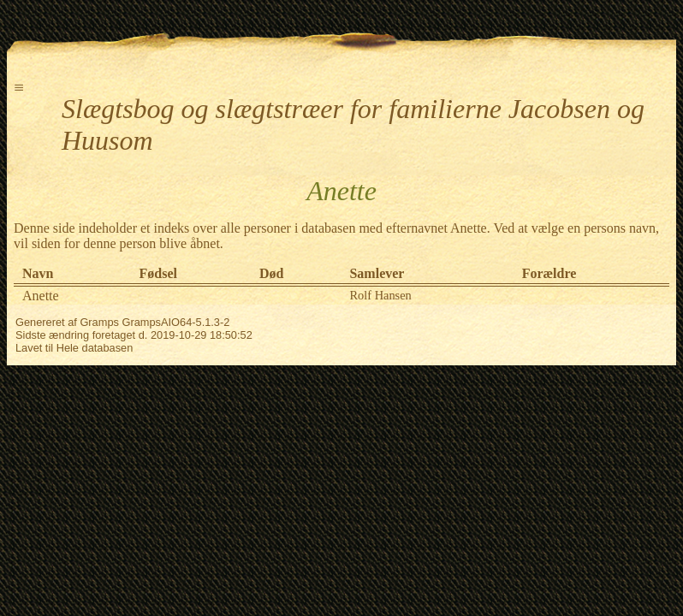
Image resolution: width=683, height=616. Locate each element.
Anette (41, 296)
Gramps (99, 322)
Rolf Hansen (380, 295)
